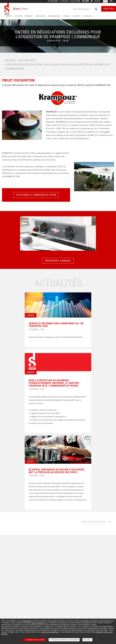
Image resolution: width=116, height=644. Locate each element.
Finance (67, 16)
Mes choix (87, 640)
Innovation (40, 16)
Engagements (54, 16)
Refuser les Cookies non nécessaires (64, 640)
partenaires (27, 621)
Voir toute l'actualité (96, 522)
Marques (29, 16)
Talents (76, 16)
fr (105, 1)
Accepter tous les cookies (35, 640)
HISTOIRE (18, 16)
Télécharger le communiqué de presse (36, 195)
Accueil (10, 60)
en (111, 1)
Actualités (87, 16)
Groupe (9, 16)
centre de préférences (50, 632)
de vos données (38, 623)
